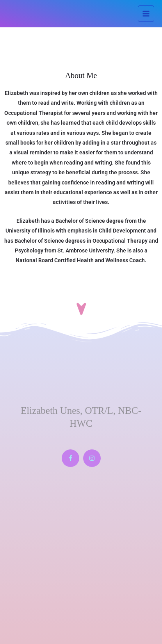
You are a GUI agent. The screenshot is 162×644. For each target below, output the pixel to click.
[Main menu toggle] (146, 14)
